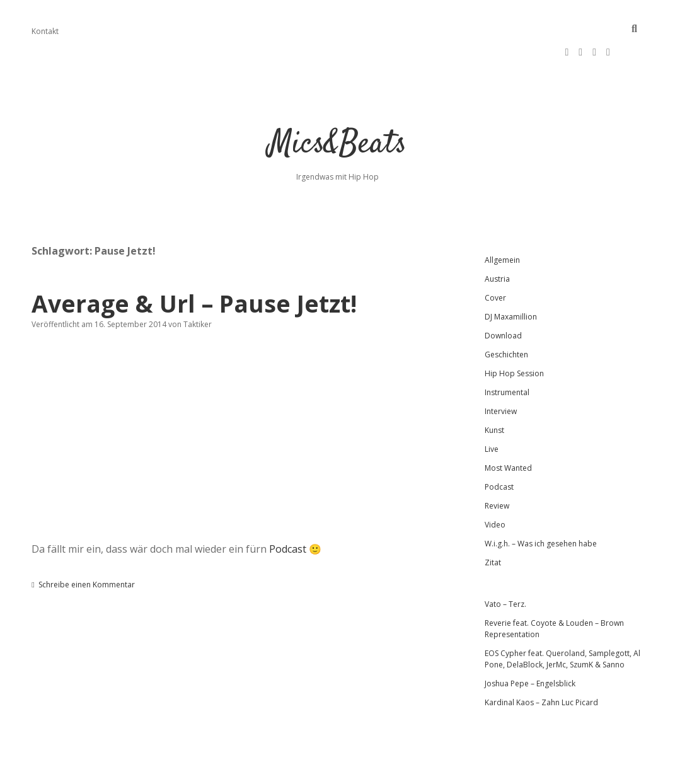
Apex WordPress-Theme (297, 770)
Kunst (494, 392)
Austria (497, 241)
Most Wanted (508, 430)
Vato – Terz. (505, 566)
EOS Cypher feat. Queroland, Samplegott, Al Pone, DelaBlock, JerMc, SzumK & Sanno (562, 621)
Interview (501, 373)
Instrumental (507, 355)
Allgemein (502, 222)
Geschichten (506, 317)
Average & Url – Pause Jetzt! (194, 266)
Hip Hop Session (514, 336)
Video (495, 487)
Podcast (288, 511)
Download (503, 298)
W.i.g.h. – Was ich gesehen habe (541, 506)
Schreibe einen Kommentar (87, 547)
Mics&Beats (337, 107)
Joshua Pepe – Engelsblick (530, 646)
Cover (495, 260)
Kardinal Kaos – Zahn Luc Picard (541, 665)
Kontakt (45, 31)
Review (497, 468)
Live (492, 411)
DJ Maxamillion (511, 279)
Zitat (493, 525)
